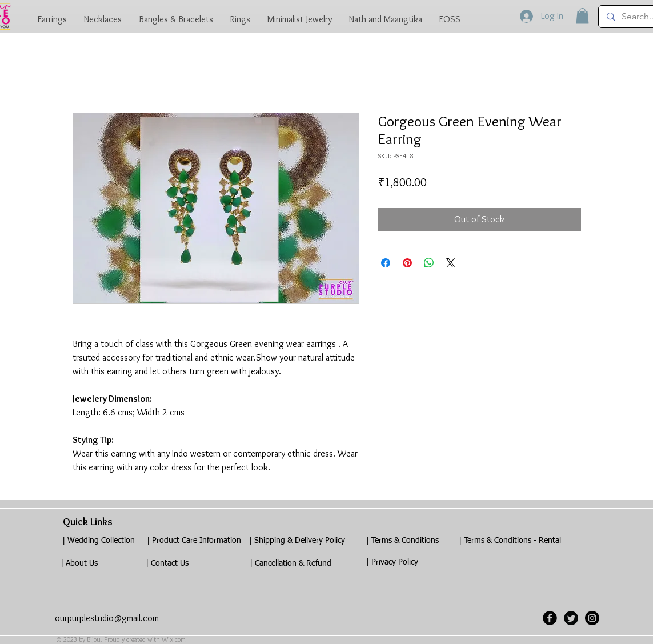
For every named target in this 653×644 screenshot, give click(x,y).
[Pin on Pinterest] (407, 263)
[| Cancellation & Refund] (291, 564)
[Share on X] (451, 263)
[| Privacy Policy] (392, 563)
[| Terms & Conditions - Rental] (510, 541)
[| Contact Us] (167, 564)
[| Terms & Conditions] (403, 541)
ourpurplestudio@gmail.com (107, 618)
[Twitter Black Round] (571, 618)
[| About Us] (79, 564)
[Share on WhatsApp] (429, 263)
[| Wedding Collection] (99, 541)
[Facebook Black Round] (550, 618)
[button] (582, 16)
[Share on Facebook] (386, 263)
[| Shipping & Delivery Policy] (297, 541)
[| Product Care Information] (194, 541)
